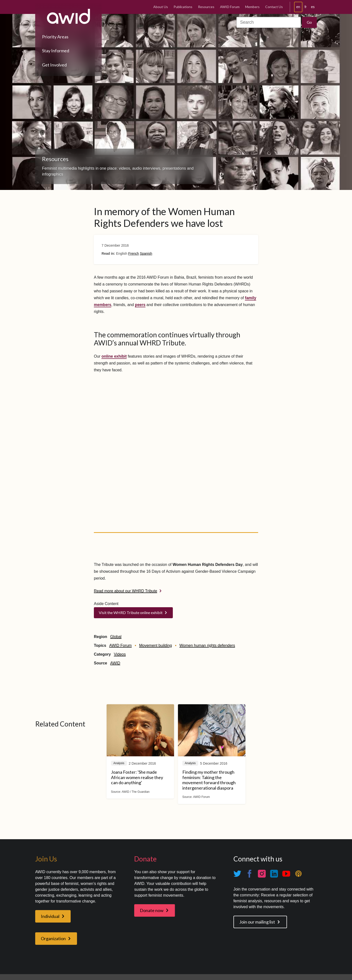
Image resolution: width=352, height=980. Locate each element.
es (313, 7)
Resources (206, 7)
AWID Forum (230, 7)
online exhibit (114, 356)
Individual (50, 916)
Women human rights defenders (207, 645)
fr (306, 7)
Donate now (152, 910)
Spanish (146, 253)
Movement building (155, 645)
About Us (161, 7)
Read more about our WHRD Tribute (126, 591)
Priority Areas (55, 37)
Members (252, 7)
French (133, 253)
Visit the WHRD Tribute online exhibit (131, 612)
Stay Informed (56, 51)
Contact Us (274, 7)
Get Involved (54, 65)
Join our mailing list (257, 922)
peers (140, 305)
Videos (120, 654)
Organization (53, 938)
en (298, 7)
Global (116, 637)
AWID (115, 663)
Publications (183, 7)
